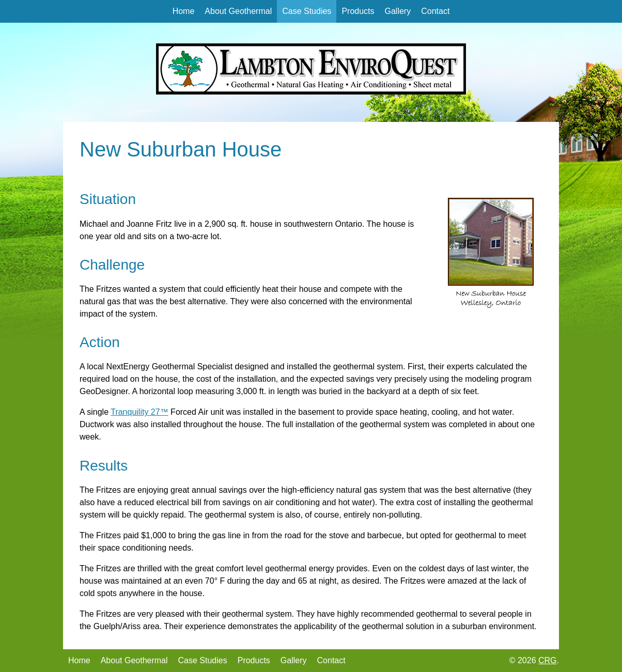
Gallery (398, 11)
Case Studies (307, 11)
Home (184, 11)
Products (358, 11)
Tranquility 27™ (139, 412)
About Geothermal (238, 11)
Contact (435, 11)
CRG (548, 660)
